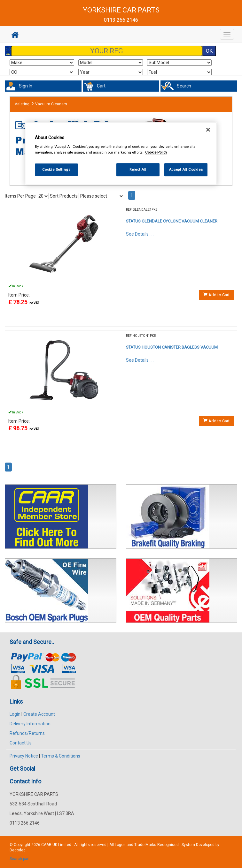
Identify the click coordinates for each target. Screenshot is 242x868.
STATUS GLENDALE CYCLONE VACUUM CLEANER (172, 221)
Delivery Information (30, 724)
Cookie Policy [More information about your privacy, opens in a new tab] (156, 152)
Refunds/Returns (27, 733)
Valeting (22, 104)
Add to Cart (216, 295)
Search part (20, 859)
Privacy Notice (24, 756)
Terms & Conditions (61, 756)
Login (15, 714)
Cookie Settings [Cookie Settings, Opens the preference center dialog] (56, 170)
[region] (121, 154)
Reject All (138, 170)
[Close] (208, 130)
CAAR (46, 845)
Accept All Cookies (186, 170)
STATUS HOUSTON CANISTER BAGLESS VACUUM (172, 347)
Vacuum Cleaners (51, 104)
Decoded (18, 850)
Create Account (39, 714)
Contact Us (21, 743)
